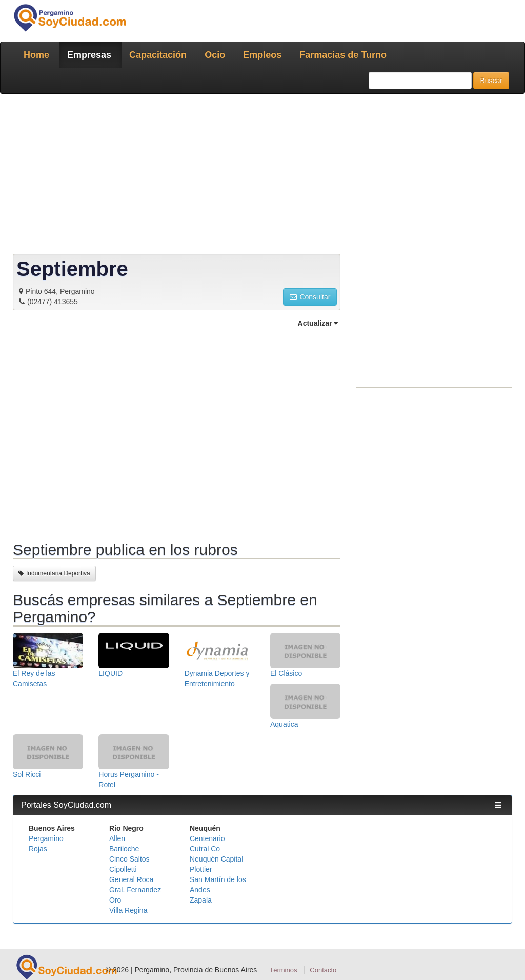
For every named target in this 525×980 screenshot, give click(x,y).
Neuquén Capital (216, 859)
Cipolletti (123, 869)
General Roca (131, 879)
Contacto (323, 970)
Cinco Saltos (129, 859)
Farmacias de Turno (343, 55)
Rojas (38, 849)
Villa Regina (128, 910)
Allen (117, 838)
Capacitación (158, 55)
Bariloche (124, 849)
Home (36, 55)
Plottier (201, 869)
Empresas (89, 55)
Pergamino (46, 838)
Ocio (215, 55)
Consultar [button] (310, 297)
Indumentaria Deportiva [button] (54, 573)
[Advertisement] (262, 176)
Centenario (207, 838)
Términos (283, 970)
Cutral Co (205, 849)
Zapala (201, 900)
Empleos (262, 55)
